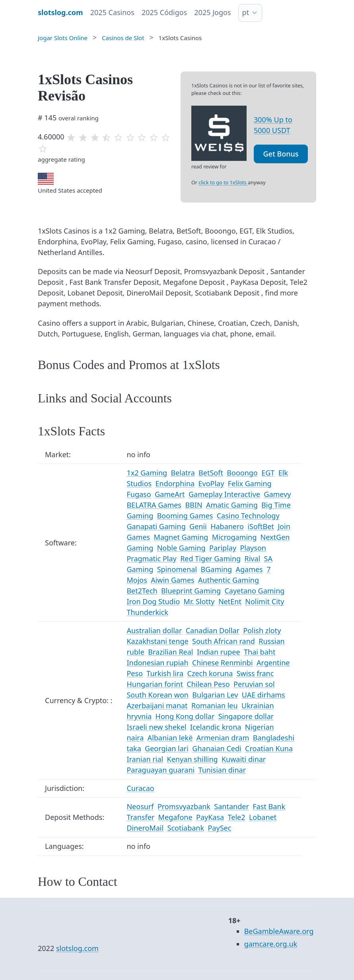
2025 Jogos (212, 12)
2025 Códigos (164, 12)
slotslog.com (77, 948)
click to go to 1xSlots (223, 183)
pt (246, 12)
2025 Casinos (112, 12)
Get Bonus (281, 154)
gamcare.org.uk (271, 944)
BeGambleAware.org (279, 931)
